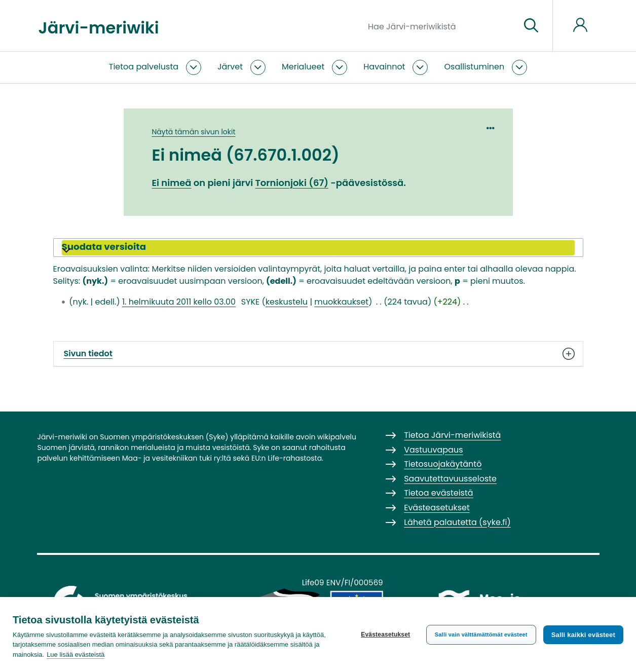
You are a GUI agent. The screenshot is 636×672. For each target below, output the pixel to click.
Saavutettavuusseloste (450, 479)
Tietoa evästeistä (438, 493)
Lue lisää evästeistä (76, 655)
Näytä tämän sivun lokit (194, 132)
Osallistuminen (474, 67)
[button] (318, 248)
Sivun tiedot (318, 354)
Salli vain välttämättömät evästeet (481, 634)
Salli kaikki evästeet (583, 635)
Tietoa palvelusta (144, 67)
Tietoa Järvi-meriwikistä (452, 435)
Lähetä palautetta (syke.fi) (457, 522)
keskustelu (287, 302)
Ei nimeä (172, 183)
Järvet (230, 67)
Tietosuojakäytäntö (443, 464)
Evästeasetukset (385, 634)
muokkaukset (341, 302)
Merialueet (303, 67)
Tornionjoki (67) (292, 183)
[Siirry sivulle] (531, 26)
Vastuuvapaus (433, 450)
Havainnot (384, 67)
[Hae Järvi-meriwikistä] (440, 26)
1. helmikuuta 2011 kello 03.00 (179, 302)
